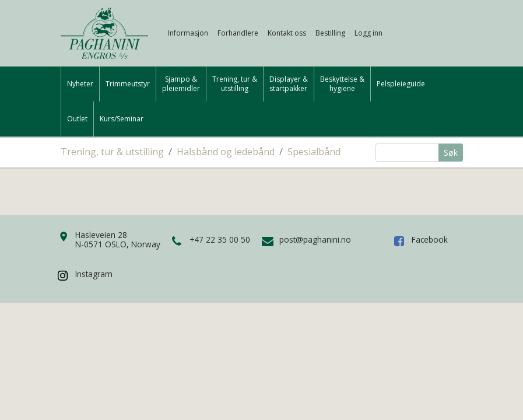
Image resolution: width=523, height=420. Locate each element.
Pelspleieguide (401, 84)
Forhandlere (238, 33)
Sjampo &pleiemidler (181, 84)
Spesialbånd (314, 152)
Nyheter (80, 84)
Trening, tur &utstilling (235, 84)
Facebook (430, 239)
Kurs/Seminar (122, 119)
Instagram (94, 274)
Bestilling (330, 33)
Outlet (77, 119)
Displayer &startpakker (289, 84)
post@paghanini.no (315, 239)
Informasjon (188, 33)
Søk (451, 153)
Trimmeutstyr (128, 84)
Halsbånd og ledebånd (226, 152)
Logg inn (368, 33)
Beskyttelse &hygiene (342, 84)
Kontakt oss (287, 33)
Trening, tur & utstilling (112, 152)
